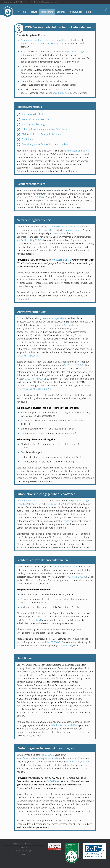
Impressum (23, 847)
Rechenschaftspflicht (33, 114)
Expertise (62, 12)
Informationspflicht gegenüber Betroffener (45, 129)
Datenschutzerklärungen (23, 851)
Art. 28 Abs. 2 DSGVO (35, 379)
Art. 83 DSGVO (71, 725)
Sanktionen (28, 139)
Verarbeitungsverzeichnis (36, 119)
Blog (88, 12)
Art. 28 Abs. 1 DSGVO (27, 356)
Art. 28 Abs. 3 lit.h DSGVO (38, 389)
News (34, 12)
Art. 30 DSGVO (54, 642)
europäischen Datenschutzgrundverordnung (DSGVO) (50, 40)
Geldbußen (58, 725)
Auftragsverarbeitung (33, 124)
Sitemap (23, 854)
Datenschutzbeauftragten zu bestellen (41, 758)
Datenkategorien (73, 230)
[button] (106, 10)
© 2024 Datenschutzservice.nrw (23, 844)
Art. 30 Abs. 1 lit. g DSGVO (29, 240)
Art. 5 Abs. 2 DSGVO (35, 197)
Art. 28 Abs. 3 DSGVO (74, 365)
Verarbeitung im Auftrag (59, 325)
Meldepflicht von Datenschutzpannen (42, 134)
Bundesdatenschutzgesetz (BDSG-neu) (39, 43)
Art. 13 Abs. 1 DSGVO (55, 504)
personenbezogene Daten (76, 151)
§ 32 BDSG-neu (31, 504)
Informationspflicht (30, 501)
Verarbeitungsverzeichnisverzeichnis (62, 227)
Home (23, 12)
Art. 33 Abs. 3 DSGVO (32, 620)
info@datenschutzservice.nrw (49, 2)
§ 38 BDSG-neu (52, 781)
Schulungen (76, 12)
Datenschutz (47, 12)
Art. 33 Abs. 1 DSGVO (76, 577)
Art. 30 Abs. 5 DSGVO (62, 260)
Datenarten (58, 233)
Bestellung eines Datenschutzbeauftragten (45, 144)
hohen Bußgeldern (60, 93)
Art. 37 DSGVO (48, 755)
